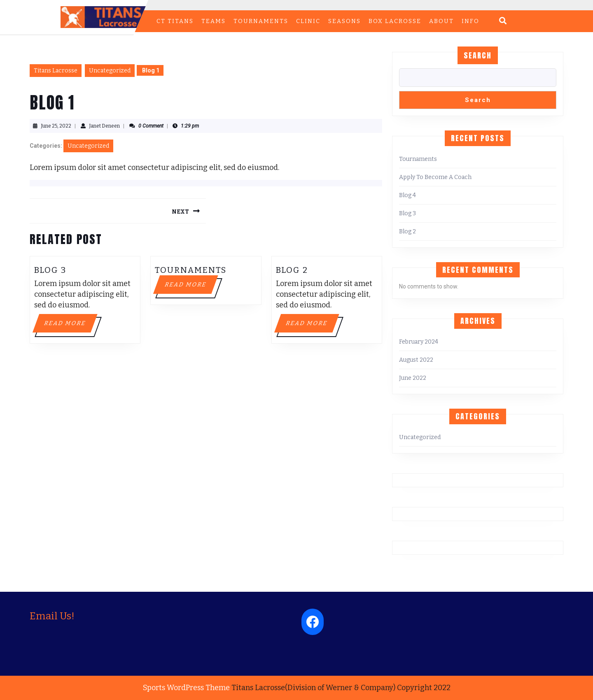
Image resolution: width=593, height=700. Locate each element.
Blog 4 (407, 195)
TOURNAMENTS (261, 21)
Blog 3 (50, 270)
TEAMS (214, 21)
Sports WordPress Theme (186, 688)
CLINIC (308, 21)
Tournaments (191, 270)
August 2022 (416, 360)
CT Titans (175, 21)
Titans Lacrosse (56, 71)
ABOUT (441, 21)
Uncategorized (110, 71)
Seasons (344, 21)
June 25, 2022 (56, 126)
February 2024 (419, 342)
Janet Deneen (104, 126)
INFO (470, 21)
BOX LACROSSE (395, 21)
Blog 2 (292, 270)
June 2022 (413, 378)
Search (478, 55)
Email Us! (52, 616)
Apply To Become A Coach (435, 177)
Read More (70, 326)
